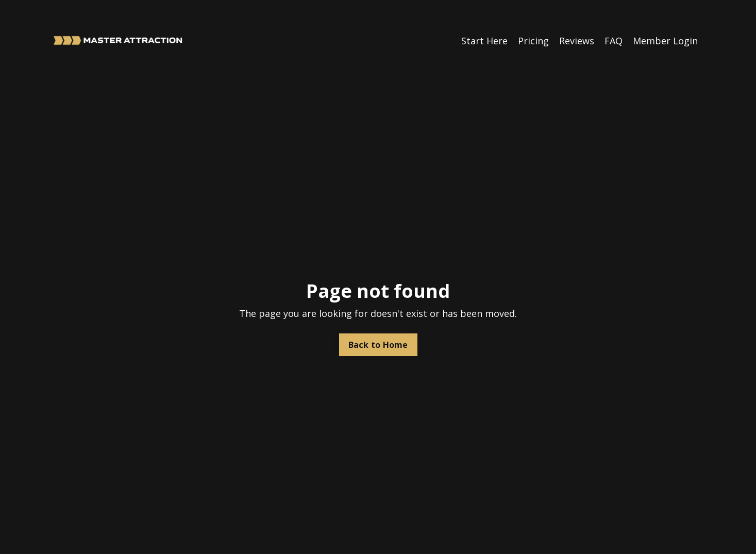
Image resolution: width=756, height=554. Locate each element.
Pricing (533, 41)
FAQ (614, 41)
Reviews (577, 41)
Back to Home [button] (378, 345)
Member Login (665, 41)
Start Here (484, 41)
